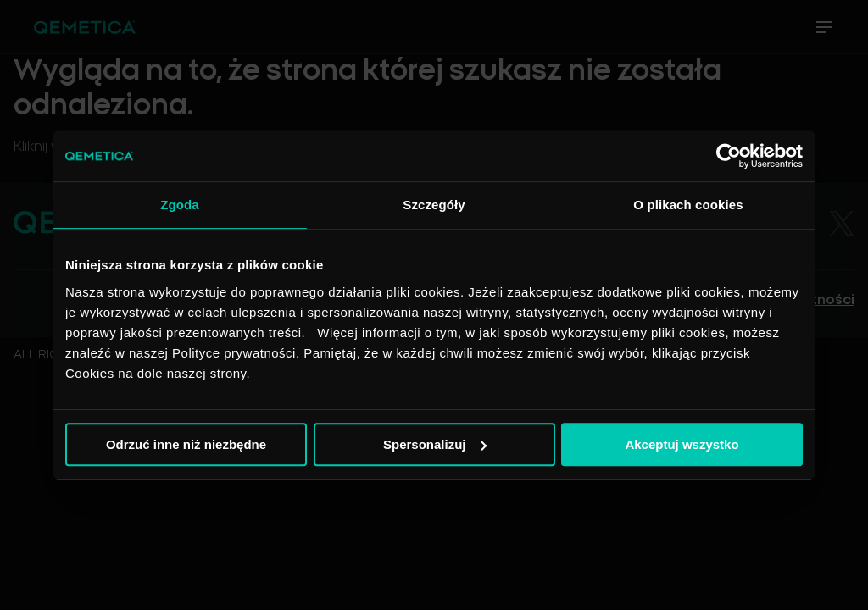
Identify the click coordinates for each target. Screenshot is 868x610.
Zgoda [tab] (180, 205)
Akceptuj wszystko (682, 444)
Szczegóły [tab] (434, 205)
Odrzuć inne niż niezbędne (186, 444)
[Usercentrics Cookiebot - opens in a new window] (729, 156)
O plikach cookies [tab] (688, 205)
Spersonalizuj (435, 444)
